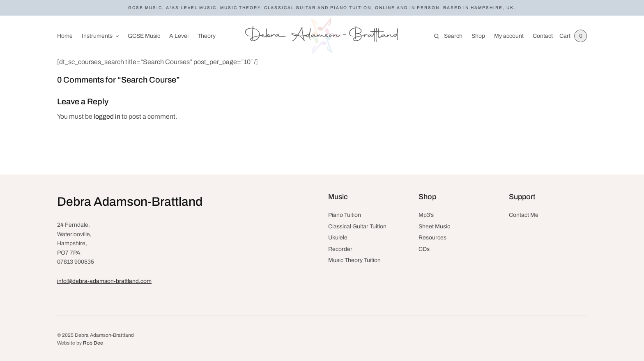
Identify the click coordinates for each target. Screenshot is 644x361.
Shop (478, 36)
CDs (424, 249)
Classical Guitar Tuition (357, 226)
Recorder (340, 249)
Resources (432, 238)
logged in (107, 116)
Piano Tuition (345, 215)
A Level (179, 36)
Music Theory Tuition (354, 260)
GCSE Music (144, 36)
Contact (542, 36)
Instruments (97, 36)
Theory (207, 36)
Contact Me (524, 215)
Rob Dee (93, 343)
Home (65, 36)
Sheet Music (434, 226)
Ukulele (338, 238)
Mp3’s (426, 215)
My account (508, 36)
